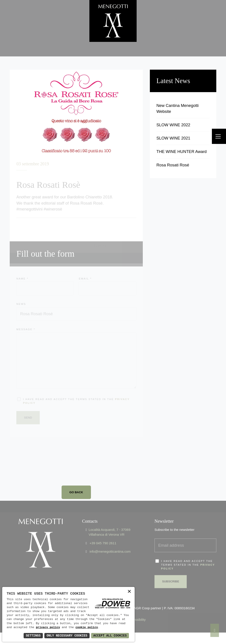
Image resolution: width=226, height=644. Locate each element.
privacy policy (48, 627)
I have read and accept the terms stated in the (188, 557)
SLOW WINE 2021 (173, 138)
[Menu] (219, 136)
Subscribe (171, 574)
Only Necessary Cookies (67, 636)
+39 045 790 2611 (103, 535)
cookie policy (87, 627)
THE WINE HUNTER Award (182, 152)
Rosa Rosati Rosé (173, 165)
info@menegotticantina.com (110, 544)
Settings (33, 636)
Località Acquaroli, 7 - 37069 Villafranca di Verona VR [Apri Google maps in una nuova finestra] (109, 524)
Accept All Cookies (110, 636)
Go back (76, 492)
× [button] (129, 592)
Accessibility (137, 612)
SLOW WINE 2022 (173, 125)
